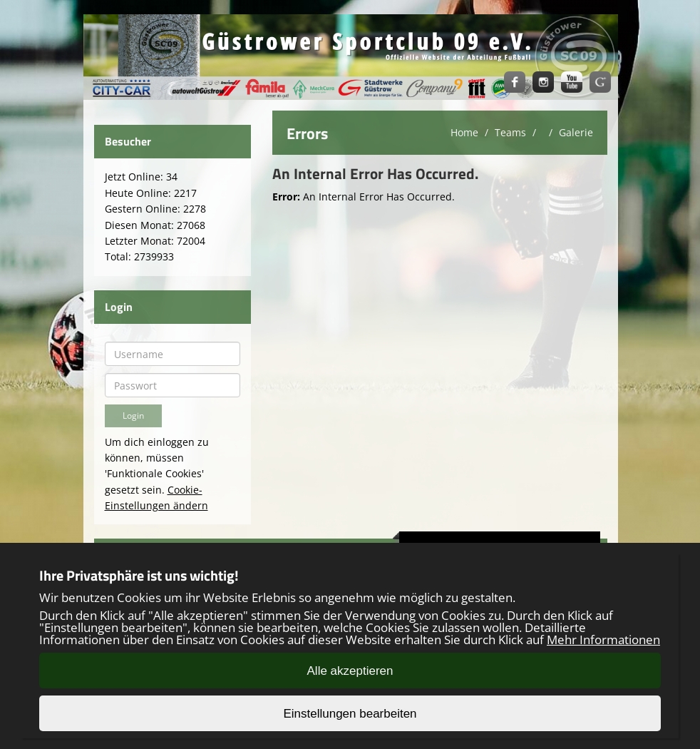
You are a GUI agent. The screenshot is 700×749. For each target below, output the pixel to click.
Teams (510, 132)
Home (464, 132)
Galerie (576, 132)
